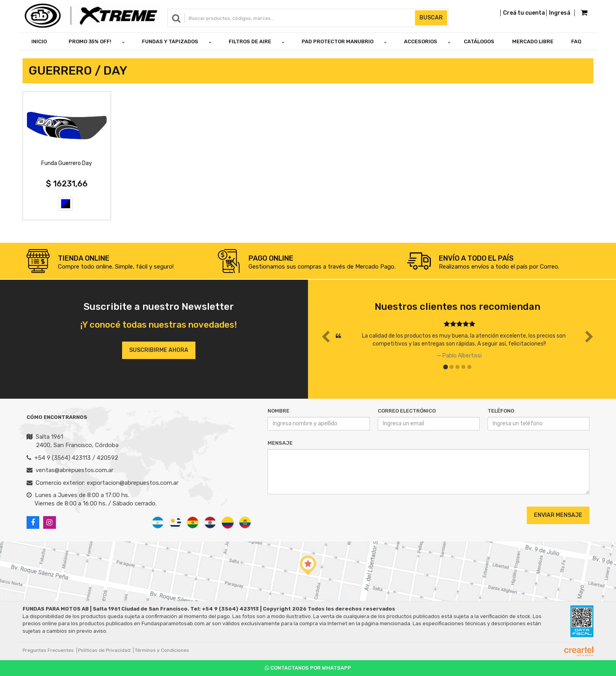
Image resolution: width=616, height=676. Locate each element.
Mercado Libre (533, 41)
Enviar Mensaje (558, 515)
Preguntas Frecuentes (48, 650)
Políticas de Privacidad (104, 650)
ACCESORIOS (421, 41)
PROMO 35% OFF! (90, 41)
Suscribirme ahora (159, 350)
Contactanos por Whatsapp (308, 668)
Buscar (431, 18)
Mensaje (280, 443)
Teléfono (501, 411)
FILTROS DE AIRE (250, 41)
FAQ (576, 41)
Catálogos (479, 41)
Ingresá (560, 13)
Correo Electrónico (407, 411)
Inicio (39, 41)
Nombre (278, 411)
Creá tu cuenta (524, 13)
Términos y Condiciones (162, 650)
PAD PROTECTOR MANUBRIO (338, 41)
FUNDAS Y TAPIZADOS (170, 41)
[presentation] (316, 515)
